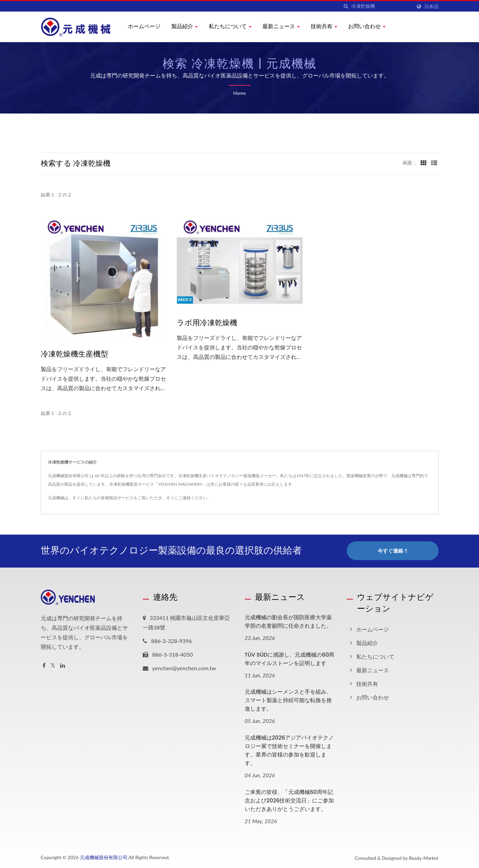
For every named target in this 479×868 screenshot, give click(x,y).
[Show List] (434, 162)
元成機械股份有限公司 (104, 857)
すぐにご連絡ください (187, 498)
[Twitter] (53, 665)
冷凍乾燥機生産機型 (74, 354)
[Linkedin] (63, 665)
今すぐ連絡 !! (392, 551)
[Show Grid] (424, 162)
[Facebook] (44, 665)
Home (239, 93)
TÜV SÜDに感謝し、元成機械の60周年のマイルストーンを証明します (290, 658)
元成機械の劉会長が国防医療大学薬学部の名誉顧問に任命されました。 (288, 621)
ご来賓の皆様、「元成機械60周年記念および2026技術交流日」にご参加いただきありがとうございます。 (289, 800)
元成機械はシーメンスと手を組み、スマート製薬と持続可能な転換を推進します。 (288, 700)
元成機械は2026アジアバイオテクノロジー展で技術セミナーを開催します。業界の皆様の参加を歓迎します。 (289, 750)
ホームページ (144, 26)
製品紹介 (185, 26)
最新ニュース (281, 26)
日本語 (431, 6)
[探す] (346, 6)
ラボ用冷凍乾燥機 (207, 323)
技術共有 (324, 26)
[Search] (381, 6)
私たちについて (230, 26)
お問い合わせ (367, 26)
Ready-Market (424, 858)
